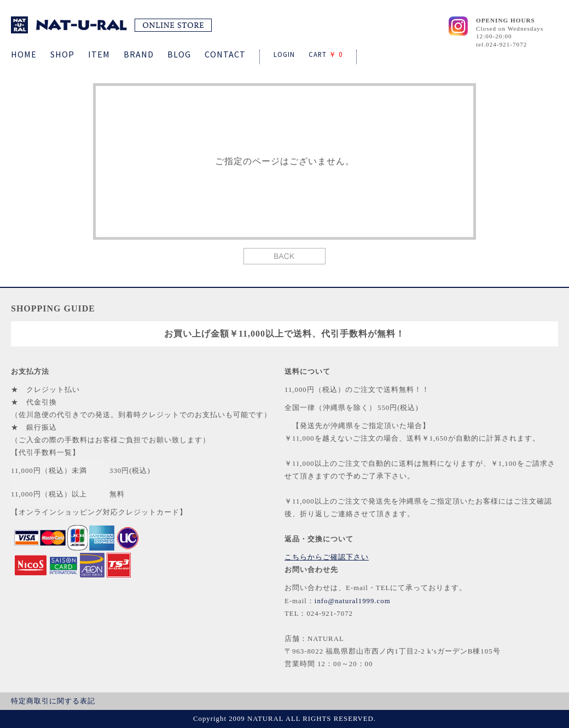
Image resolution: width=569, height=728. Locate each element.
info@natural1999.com (353, 601)
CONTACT (225, 54)
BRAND (139, 54)
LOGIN (284, 54)
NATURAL (111, 25)
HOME (24, 54)
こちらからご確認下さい (327, 557)
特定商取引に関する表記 (53, 701)
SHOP (62, 54)
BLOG (179, 54)
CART (326, 54)
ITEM (99, 54)
